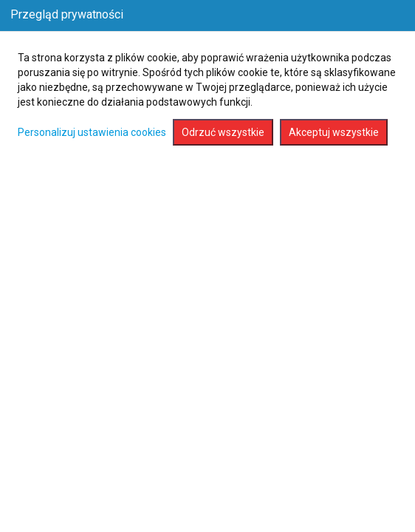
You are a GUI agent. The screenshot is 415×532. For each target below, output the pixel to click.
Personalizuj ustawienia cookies (92, 132)
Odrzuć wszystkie (223, 132)
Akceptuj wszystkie (334, 132)
